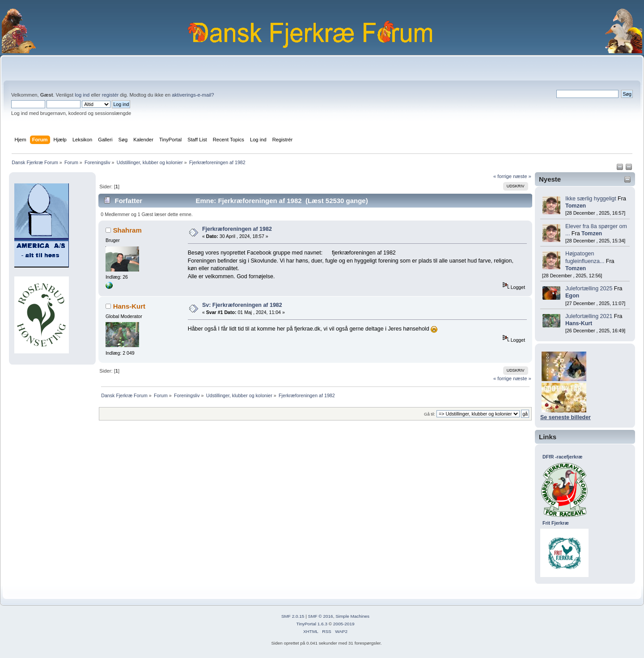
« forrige (502, 176)
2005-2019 (344, 624)
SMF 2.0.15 (293, 616)
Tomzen (576, 206)
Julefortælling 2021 (589, 316)
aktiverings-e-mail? (193, 95)
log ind (82, 95)
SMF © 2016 (321, 616)
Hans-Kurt (579, 323)
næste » (522, 176)
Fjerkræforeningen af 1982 (237, 229)
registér (110, 95)
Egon (572, 296)
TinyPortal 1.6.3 (311, 624)
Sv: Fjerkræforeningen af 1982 (242, 305)
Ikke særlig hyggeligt (591, 199)
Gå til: (430, 414)
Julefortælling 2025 (589, 289)
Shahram (127, 230)
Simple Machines (352, 616)
